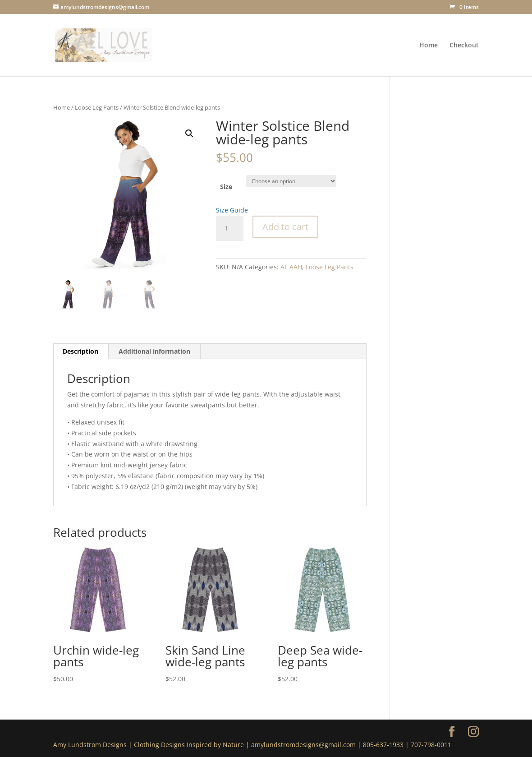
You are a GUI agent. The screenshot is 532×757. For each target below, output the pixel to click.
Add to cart (285, 227)
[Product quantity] (229, 228)
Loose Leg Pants (97, 107)
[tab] (81, 351)
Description (80, 351)
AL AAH (291, 267)
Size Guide (232, 210)
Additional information (154, 351)
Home (429, 46)
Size (226, 187)
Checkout (464, 46)
